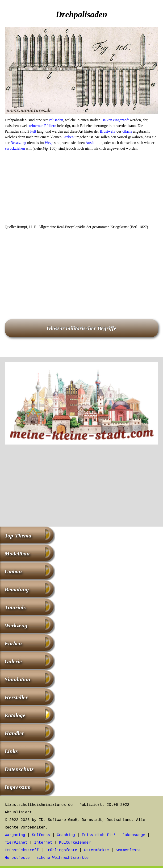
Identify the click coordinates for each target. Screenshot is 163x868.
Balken (107, 120)
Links (11, 751)
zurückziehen (15, 148)
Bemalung (17, 589)
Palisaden (56, 120)
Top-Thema (18, 536)
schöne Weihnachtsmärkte (62, 858)
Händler (14, 733)
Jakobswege (134, 835)
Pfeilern (50, 126)
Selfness (41, 835)
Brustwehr (108, 131)
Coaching (66, 835)
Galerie (13, 661)
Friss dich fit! (99, 835)
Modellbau (17, 554)
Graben (68, 137)
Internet (43, 843)
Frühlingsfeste (61, 850)
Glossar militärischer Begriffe (82, 328)
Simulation (17, 679)
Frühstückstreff (22, 850)
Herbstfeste (17, 858)
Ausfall (91, 143)
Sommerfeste (128, 850)
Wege (49, 143)
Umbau (13, 571)
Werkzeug (16, 625)
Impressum (18, 787)
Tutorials (15, 607)
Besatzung (18, 143)
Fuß (33, 131)
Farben (13, 643)
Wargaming (15, 835)
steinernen (36, 126)
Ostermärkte (96, 850)
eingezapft (121, 120)
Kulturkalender (75, 843)
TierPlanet (16, 843)
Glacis (127, 131)
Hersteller (16, 697)
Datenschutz (19, 769)
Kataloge (15, 715)
